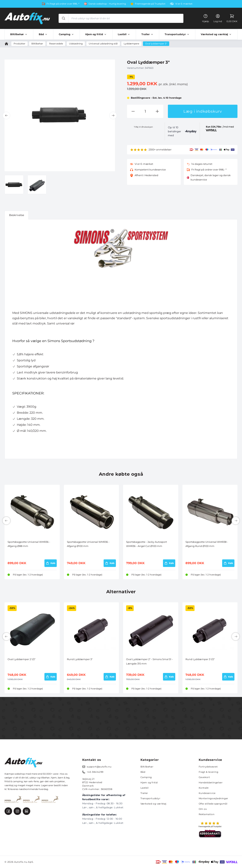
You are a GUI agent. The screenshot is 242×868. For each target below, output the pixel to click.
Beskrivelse (17, 215)
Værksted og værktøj (153, 804)
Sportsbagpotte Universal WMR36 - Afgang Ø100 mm (88, 544)
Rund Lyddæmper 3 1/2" (200, 659)
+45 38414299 (95, 772)
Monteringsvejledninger (213, 798)
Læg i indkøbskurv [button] (203, 111)
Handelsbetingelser (211, 782)
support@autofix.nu (99, 767)
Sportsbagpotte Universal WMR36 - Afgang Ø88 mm (29, 544)
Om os (203, 809)
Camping (146, 777)
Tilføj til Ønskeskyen (143, 127)
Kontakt (204, 788)
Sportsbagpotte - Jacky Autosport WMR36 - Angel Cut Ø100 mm (147, 544)
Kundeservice (207, 793)
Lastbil (145, 788)
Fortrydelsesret (208, 767)
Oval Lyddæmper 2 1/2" (22, 659)
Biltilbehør (147, 767)
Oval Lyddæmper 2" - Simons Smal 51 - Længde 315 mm (149, 661)
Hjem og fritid (149, 782)
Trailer (144, 793)
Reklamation (207, 814)
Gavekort (204, 777)
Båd (143, 772)
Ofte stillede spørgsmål (213, 804)
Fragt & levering (209, 772)
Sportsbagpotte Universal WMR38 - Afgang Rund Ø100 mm (207, 544)
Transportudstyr (150, 798)
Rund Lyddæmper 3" (80, 659)
